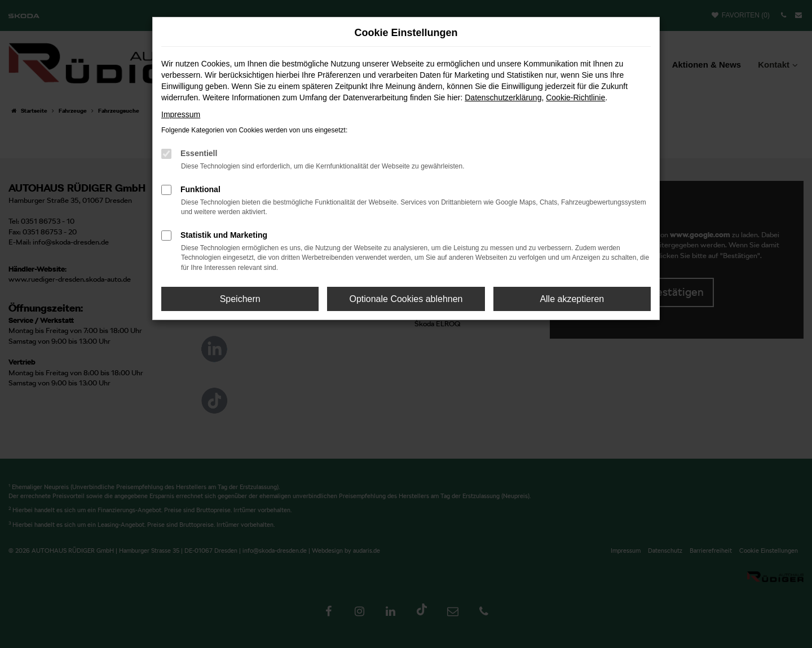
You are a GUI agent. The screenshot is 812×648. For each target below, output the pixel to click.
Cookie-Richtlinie (575, 97)
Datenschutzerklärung (503, 97)
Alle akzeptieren (572, 299)
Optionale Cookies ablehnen (406, 299)
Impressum (181, 114)
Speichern (240, 299)
